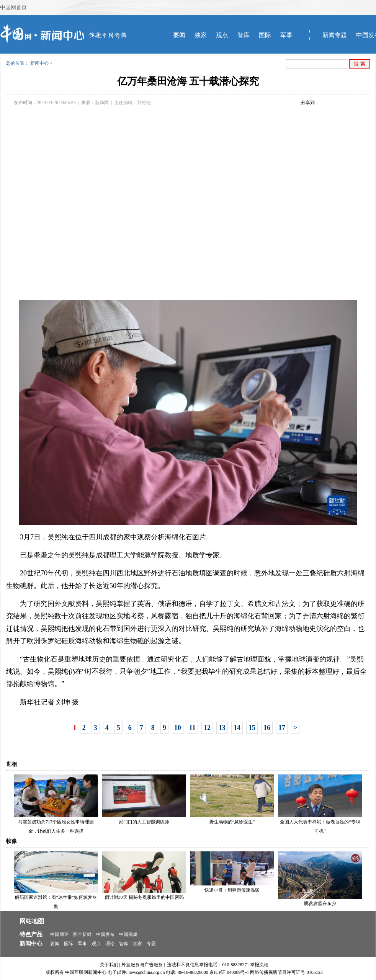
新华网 (102, 103)
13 (222, 728)
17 (282, 728)
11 (192, 728)
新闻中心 (39, 63)
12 (207, 728)
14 (237, 728)
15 (252, 728)
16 (267, 728)
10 (178, 728)
